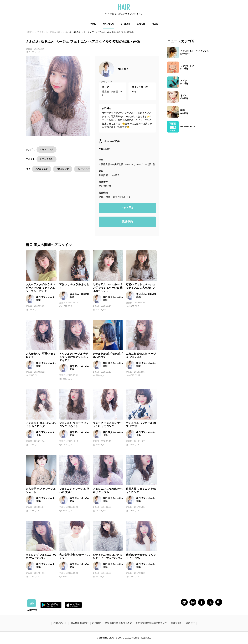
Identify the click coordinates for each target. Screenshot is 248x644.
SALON (141, 24)
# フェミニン (46, 159)
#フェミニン (42, 169)
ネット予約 (127, 208)
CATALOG (108, 24)
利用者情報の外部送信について (151, 623)
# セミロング (46, 149)
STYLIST (125, 24)
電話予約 (127, 222)
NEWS (155, 24)
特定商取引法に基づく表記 (118, 623)
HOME (93, 24)
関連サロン (176, 623)
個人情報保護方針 (80, 623)
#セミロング (63, 169)
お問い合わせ (60, 623)
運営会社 (190, 623)
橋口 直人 (123, 69)
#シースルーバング (87, 169)
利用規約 (97, 623)
